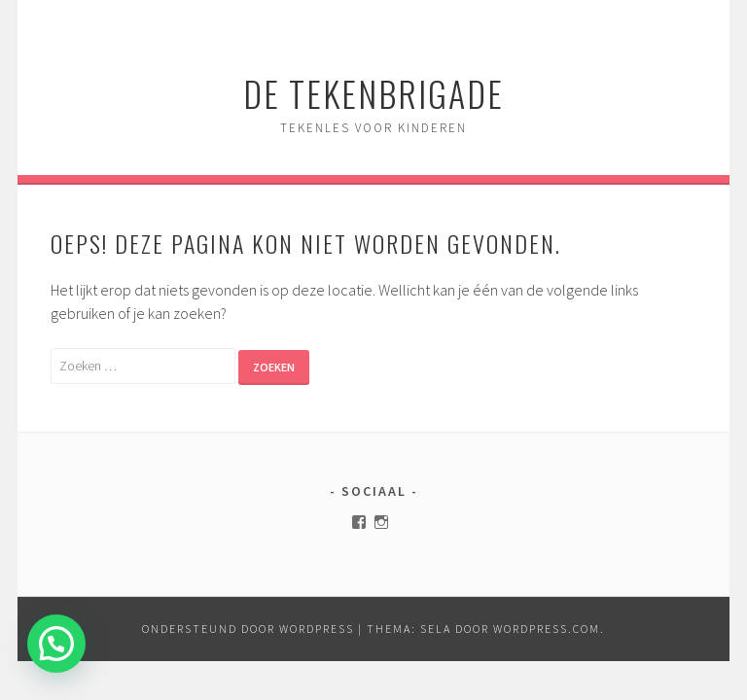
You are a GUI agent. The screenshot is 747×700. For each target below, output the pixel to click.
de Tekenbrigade (373, 93)
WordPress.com (547, 629)
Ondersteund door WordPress (248, 629)
